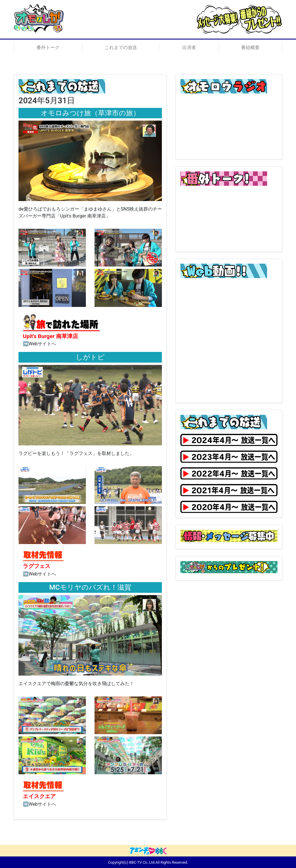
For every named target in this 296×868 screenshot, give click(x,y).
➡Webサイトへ (39, 344)
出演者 (189, 47)
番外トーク (48, 47)
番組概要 (250, 47)
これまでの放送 (121, 47)
